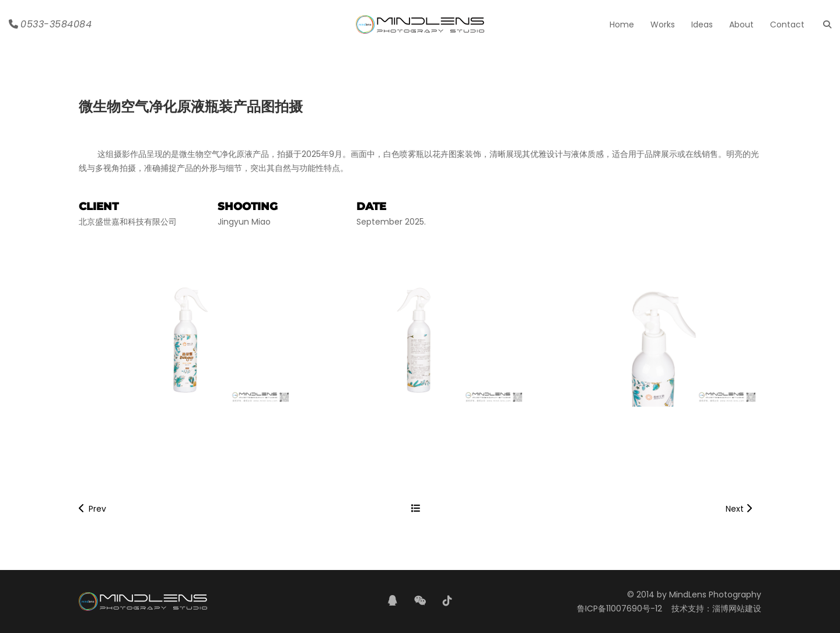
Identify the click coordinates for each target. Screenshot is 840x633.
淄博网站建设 (737, 608)
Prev (92, 509)
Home (622, 25)
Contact (787, 25)
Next (739, 509)
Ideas (702, 25)
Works (663, 25)
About (741, 25)
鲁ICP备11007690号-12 (619, 608)
